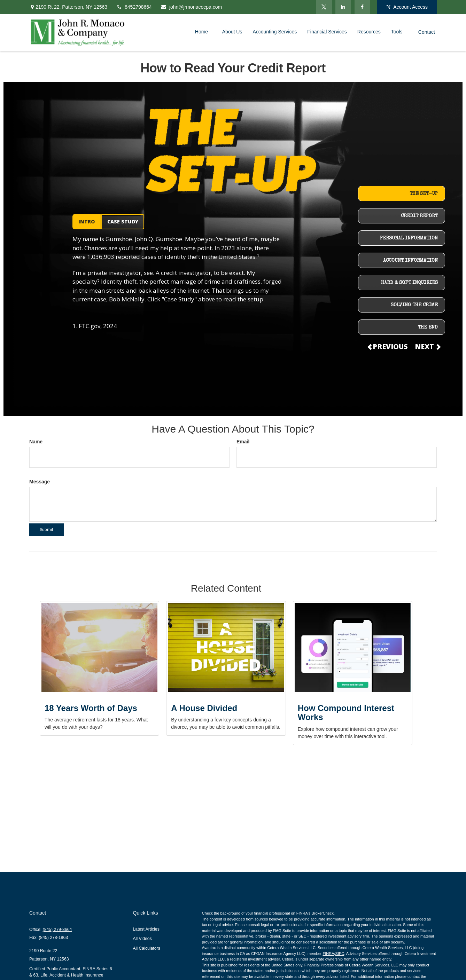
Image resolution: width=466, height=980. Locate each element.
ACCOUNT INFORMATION (410, 261)
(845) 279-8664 (57, 930)
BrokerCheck (323, 913)
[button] (203, 31)
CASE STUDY (123, 222)
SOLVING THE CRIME (414, 305)
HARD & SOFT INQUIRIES (409, 283)
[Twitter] (324, 7)
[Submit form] (46, 530)
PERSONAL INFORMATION (409, 238)
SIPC (340, 954)
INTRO (87, 222)
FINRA (328, 954)
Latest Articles (146, 929)
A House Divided (204, 708)
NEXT (427, 346)
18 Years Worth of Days (91, 708)
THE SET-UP (424, 194)
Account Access (407, 7)
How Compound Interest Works (346, 713)
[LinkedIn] (343, 7)
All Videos (142, 939)
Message (40, 482)
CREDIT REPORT (419, 216)
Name (36, 442)
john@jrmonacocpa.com (191, 7)
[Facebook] (362, 7)
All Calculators (147, 948)
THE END (428, 327)
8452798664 (134, 7)
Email (243, 442)
